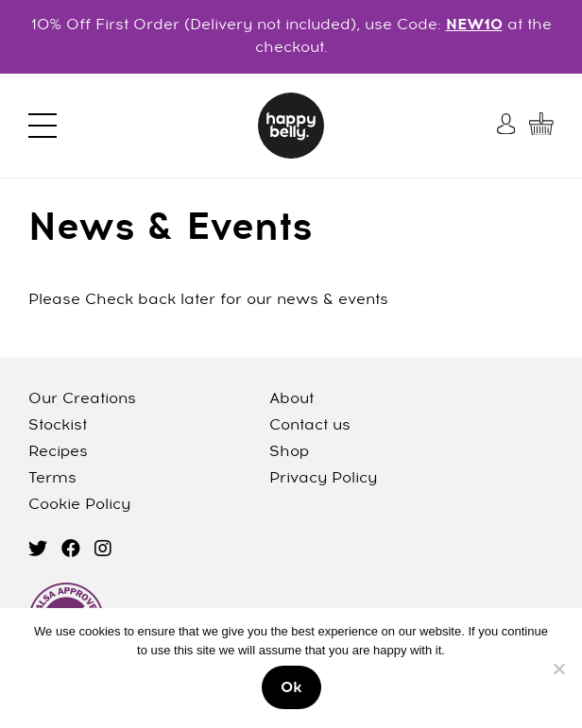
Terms (52, 479)
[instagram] (103, 550)
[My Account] (508, 124)
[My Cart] (541, 124)
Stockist (58, 426)
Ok (291, 688)
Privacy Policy (323, 479)
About (291, 399)
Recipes (58, 452)
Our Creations (82, 399)
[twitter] (38, 550)
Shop (289, 452)
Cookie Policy (79, 505)
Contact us (310, 426)
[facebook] (71, 550)
